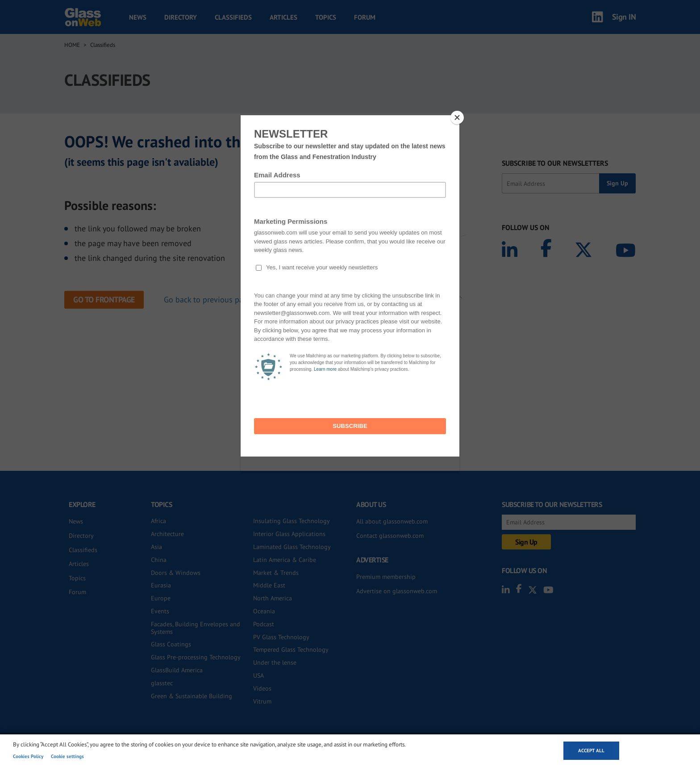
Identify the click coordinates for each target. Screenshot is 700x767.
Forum (365, 17)
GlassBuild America (177, 670)
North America (273, 598)
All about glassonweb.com (392, 521)
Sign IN (624, 17)
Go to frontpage (104, 300)
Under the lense (275, 662)
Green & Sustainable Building (192, 696)
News (138, 17)
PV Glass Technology (281, 637)
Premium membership (386, 577)
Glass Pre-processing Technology (196, 657)
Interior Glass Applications (289, 534)
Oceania (264, 611)
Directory (181, 17)
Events (160, 611)
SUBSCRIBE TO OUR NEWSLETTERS (555, 163)
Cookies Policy (28, 756)
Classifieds (233, 17)
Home (72, 45)
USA (258, 675)
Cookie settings (67, 756)
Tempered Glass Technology (291, 650)
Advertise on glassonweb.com (397, 591)
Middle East (269, 585)
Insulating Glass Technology (292, 521)
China (159, 560)
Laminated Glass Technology (292, 547)
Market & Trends (276, 573)
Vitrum (262, 701)
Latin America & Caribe (285, 560)
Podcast (264, 624)
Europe (161, 598)
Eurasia (161, 585)
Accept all (591, 750)
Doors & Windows (176, 573)
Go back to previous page (208, 300)
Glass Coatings (171, 644)
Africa (158, 521)
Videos (262, 688)
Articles (283, 17)
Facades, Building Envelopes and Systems (196, 628)
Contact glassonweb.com (390, 536)
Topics (326, 17)
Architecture (167, 534)
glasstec (162, 683)
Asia (156, 547)
